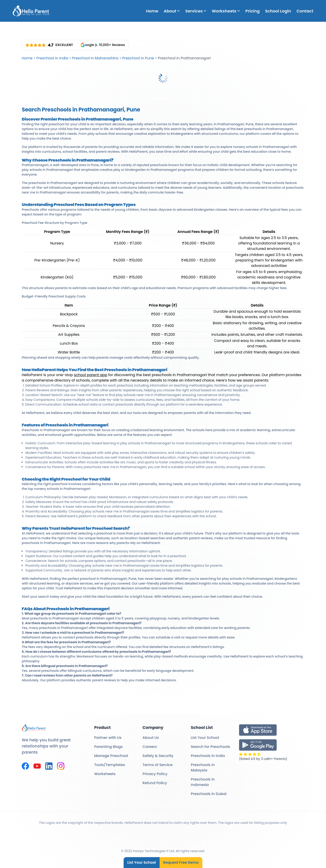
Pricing (253, 11)
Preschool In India (52, 58)
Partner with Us (108, 738)
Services (196, 11)
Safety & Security (158, 756)
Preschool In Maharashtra (95, 58)
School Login (278, 11)
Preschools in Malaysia (203, 768)
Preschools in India (208, 756)
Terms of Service (157, 765)
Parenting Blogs (108, 747)
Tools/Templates (110, 765)
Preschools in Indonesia (203, 782)
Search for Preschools (211, 747)
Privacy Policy (155, 774)
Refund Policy (155, 783)
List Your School (142, 862)
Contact (305, 11)
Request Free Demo (181, 862)
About (172, 11)
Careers (150, 747)
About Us (151, 738)
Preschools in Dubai (209, 794)
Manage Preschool (111, 756)
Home (152, 11)
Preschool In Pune (138, 58)
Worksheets (226, 11)
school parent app (90, 375)
